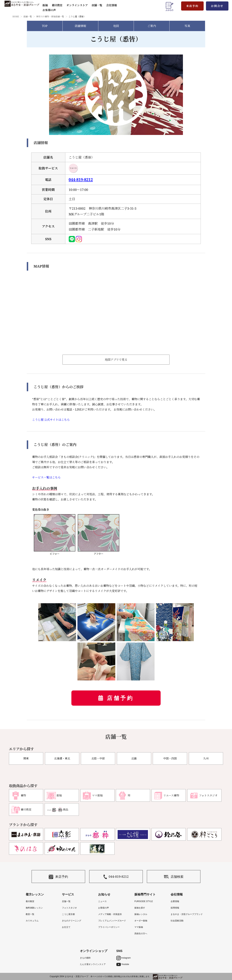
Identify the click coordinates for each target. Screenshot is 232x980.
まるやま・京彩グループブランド (187, 914)
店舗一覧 (97, 5)
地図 (116, 26)
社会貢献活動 (177, 921)
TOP (45, 26)
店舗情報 (80, 26)
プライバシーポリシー (109, 927)
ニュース (102, 901)
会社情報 (112, 5)
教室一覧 (30, 914)
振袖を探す (140, 908)
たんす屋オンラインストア (93, 964)
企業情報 (175, 901)
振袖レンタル (141, 914)
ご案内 (152, 26)
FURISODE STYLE (144, 901)
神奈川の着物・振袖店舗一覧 (50, 17)
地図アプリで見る (116, 360)
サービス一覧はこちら (46, 477)
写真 (187, 26)
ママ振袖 (139, 927)
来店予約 (192, 6)
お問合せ (217, 6)
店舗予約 (120, 698)
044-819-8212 (81, 180)
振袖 (45, 5)
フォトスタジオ (69, 908)
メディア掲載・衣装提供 (110, 914)
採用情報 (175, 908)
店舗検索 (174, 877)
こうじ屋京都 (68, 914)
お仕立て (66, 927)
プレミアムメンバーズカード (112, 921)
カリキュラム (32, 921)
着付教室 (30, 901)
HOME (16, 17)
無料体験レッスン (34, 908)
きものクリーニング (72, 921)
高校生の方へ (141, 934)
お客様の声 (49, 10)
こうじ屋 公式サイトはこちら (51, 420)
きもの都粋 (85, 958)
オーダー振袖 (141, 921)
